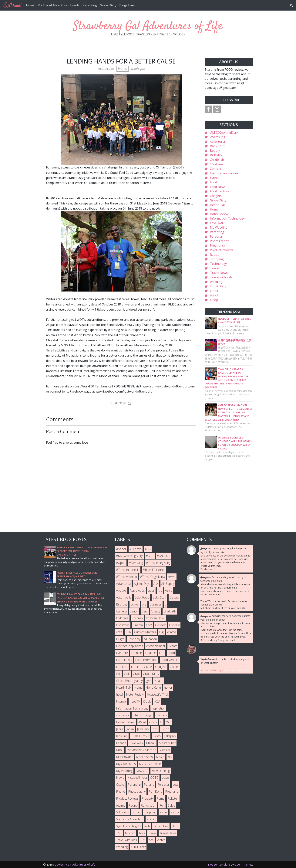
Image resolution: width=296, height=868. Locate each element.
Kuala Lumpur (140, 736)
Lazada (121, 743)
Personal (216, 237)
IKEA (157, 701)
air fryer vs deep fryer (212, 670)
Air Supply (168, 584)
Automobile (124, 597)
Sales (171, 805)
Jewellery (143, 729)
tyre (151, 840)
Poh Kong (155, 791)
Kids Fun (122, 736)
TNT (119, 833)
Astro (169, 590)
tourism (130, 833)
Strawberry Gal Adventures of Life (148, 26)
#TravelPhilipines (154, 570)
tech (147, 826)
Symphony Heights (128, 826)
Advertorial (218, 142)
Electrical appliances (224, 173)
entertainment (156, 646)
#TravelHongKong (158, 563)
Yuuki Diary (218, 286)
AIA (156, 584)
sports (175, 812)
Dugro (120, 639)
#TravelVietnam (126, 577)
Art (160, 590)
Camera (121, 611)
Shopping (217, 259)
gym (148, 681)
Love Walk (217, 223)
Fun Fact (122, 667)
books (135, 604)
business (156, 604)
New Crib (142, 771)
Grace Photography (129, 681)
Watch (161, 840)
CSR (128, 632)
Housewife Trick (158, 694)
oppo (165, 778)
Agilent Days (142, 584)
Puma (161, 798)
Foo (162, 653)
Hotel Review (219, 214)
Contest (174, 625)
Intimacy (161, 715)
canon (134, 611)
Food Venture (220, 191)
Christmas (123, 625)
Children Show (156, 618)
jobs (155, 729)
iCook (214, 291)
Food (213, 182)
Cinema (138, 625)
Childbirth (217, 160)
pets (175, 785)
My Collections (126, 764)
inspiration (158, 708)
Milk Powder (124, 757)
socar (163, 812)
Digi (162, 632)
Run (162, 805)
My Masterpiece (150, 764)
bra (144, 604)
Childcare (216, 164)
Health (159, 681)
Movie (160, 757)
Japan (130, 729)
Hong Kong (153, 687)
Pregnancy (217, 246)
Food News (218, 187)
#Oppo (121, 563)
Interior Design (143, 715)
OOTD (154, 778)
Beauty (215, 151)
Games (175, 667)
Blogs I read (128, 5)
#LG (148, 549)
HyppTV (135, 701)
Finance (150, 653)
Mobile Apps (144, 757)
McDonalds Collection (141, 750)
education (150, 639)
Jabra (120, 729)
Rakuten (173, 798)
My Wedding (219, 227)
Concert (215, 169)
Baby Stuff (217, 146)
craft (119, 632)
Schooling (123, 812)
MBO (120, 750)
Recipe (215, 255)
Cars (145, 611)
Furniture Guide (141, 667)
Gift (118, 674)
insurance (123, 715)
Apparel (121, 590)
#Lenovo (136, 549)
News (120, 778)
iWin (168, 722)
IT (161, 722)
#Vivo (172, 577)
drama (172, 632)
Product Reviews (222, 250)
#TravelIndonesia (128, 570)
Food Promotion (146, 660)
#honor (121, 549)
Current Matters (145, 632)
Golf (127, 674)
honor (168, 687)
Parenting (90, 5)
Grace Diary (108, 5)
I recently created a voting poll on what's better (225, 661)
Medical (165, 750)
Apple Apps (137, 590)
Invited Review (126, 722)
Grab (136, 674)
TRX (143, 840)
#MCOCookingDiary (224, 132)
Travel (214, 268)
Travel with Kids (221, 277)
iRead (214, 295)
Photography (219, 241)
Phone (121, 791)
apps (151, 590)
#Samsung (218, 137)
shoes (136, 812)
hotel (119, 694)
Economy (134, 639)
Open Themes (243, 865)
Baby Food (142, 597)
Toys (142, 833)
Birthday (216, 155)
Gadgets (216, 196)
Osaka (120, 785)
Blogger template (219, 865)
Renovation (148, 805)
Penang (149, 785)
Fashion (137, 653)
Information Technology (227, 218)
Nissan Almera (137, 778)
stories (151, 819)
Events (75, 5)
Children (137, 618)
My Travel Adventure (52, 5)
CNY (149, 625)
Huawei (121, 701)
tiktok (175, 826)
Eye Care (122, 653)
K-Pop (165, 729)
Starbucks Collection (130, 819)
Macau (151, 743)
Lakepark (170, 736)
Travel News (219, 273)
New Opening (161, 771)
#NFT (150, 556)
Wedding (216, 282)
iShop (214, 300)
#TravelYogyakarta (153, 577)
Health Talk (218, 205)
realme (121, 805)
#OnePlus (163, 556)
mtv (170, 757)
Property (148, 798)
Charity (156, 611)
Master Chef (167, 743)
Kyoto (157, 736)
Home (30, 5)
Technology (218, 264)
